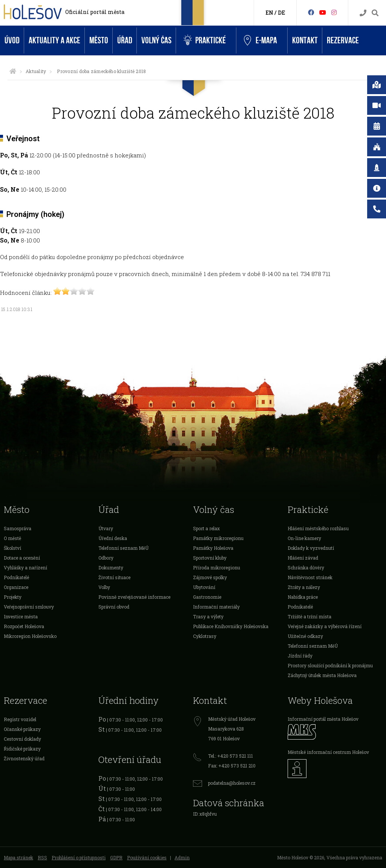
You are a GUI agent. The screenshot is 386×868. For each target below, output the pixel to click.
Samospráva (18, 528)
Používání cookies (147, 857)
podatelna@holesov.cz (232, 783)
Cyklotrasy (205, 636)
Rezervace (343, 40)
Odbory (106, 558)
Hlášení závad (303, 558)
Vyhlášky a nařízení (25, 567)
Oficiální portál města (95, 12)
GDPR (116, 857)
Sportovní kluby (210, 558)
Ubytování (204, 587)
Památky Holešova (213, 548)
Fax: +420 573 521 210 (232, 766)
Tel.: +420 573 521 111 (231, 756)
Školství (12, 548)
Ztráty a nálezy (304, 587)
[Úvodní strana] (13, 71)
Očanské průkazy (22, 729)
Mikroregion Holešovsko (30, 636)
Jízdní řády (300, 656)
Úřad (125, 40)
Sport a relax (206, 528)
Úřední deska (113, 538)
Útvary (106, 528)
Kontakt (305, 40)
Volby (104, 587)
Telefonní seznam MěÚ (123, 548)
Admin (182, 857)
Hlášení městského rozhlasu (318, 528)
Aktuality (36, 71)
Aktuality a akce (54, 40)
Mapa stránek (18, 857)
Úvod (12, 40)
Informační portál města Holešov (323, 719)
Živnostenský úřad (24, 758)
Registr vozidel (20, 719)
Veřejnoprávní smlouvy (29, 607)
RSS (42, 857)
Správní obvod (114, 607)
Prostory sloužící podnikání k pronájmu (330, 665)
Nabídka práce (303, 597)
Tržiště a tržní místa (309, 616)
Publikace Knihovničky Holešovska (231, 626)
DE (281, 13)
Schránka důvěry (306, 567)
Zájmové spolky (210, 577)
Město (99, 40)
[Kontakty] (363, 13)
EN (269, 13)
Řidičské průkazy (22, 749)
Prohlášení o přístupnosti (79, 857)
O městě (12, 538)
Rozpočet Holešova (24, 626)
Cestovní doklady (22, 739)
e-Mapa (260, 41)
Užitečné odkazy (305, 636)
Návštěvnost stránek (310, 577)
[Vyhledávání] (375, 13)
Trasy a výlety (208, 616)
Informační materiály (216, 607)
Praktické (205, 40)
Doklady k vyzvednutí (311, 548)
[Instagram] (334, 12)
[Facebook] (311, 12)
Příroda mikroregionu (217, 567)
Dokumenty (111, 567)
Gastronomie (207, 597)
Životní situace (114, 577)
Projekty (13, 597)
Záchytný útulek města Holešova (322, 675)
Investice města (21, 616)
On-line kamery (304, 538)
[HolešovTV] (323, 12)
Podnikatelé (16, 577)
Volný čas (156, 40)
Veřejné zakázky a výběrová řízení (325, 626)
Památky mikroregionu (218, 538)
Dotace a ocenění (22, 558)
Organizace (16, 587)
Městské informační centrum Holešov (328, 752)
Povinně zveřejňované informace (134, 597)
